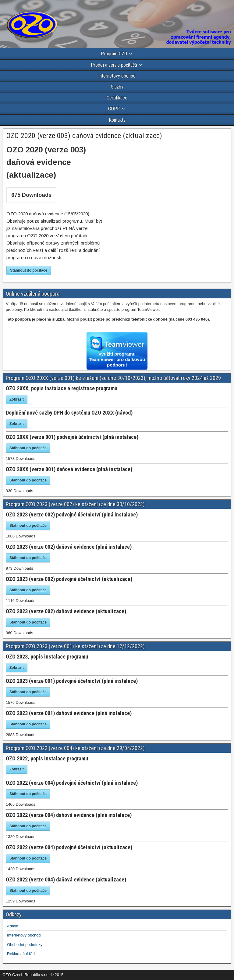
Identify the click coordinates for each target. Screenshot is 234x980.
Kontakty (117, 120)
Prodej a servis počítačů (114, 65)
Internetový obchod (117, 76)
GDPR (114, 109)
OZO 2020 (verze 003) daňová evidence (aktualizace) (84, 136)
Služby (117, 87)
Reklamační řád (21, 954)
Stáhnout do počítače (29, 270)
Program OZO (114, 54)
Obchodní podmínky (25, 945)
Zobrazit (17, 399)
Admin (13, 926)
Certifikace (117, 98)
